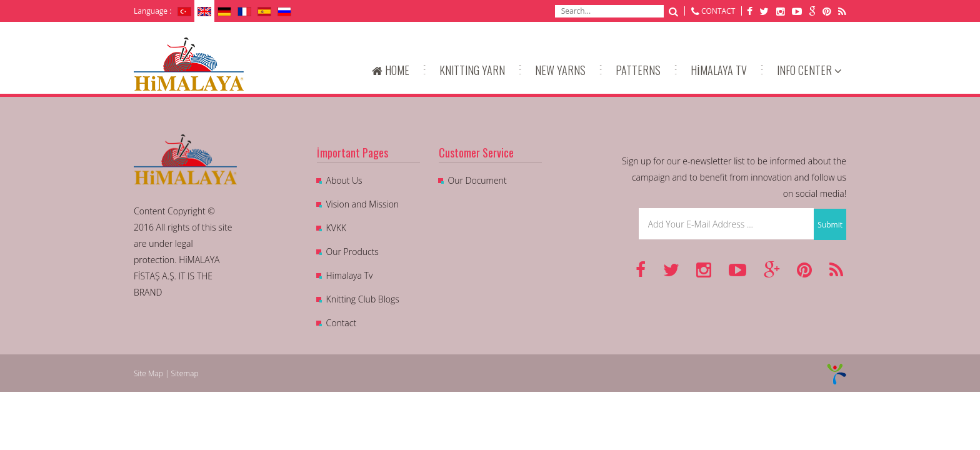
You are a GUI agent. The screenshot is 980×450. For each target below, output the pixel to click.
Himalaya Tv (350, 275)
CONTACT (718, 11)
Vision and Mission (363, 204)
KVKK (336, 228)
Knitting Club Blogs (363, 299)
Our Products (352, 252)
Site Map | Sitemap (166, 373)
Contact (342, 323)
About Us (344, 180)
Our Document (477, 180)
